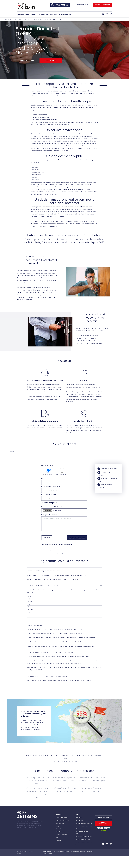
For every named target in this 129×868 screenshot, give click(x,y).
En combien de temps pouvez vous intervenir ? (44, 571)
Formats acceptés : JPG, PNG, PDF (52, 507)
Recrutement (79, 820)
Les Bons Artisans (24, 852)
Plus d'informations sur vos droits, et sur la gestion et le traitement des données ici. (61, 553)
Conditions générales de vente (78, 852)
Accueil (8, 19)
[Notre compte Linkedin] (103, 14)
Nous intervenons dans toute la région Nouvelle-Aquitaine (48, 676)
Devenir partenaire (61, 835)
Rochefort (44, 93)
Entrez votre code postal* (49, 494)
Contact (58, 840)
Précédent (47, 538)
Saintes (34, 177)
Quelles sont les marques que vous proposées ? (44, 586)
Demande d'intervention (102, 5)
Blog (57, 826)
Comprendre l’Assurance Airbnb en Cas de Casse (92, 790)
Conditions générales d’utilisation (61, 852)
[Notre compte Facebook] (107, 14)
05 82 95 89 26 (51, 60)
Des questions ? (52, 14)
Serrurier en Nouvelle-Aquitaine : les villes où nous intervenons (31, 19)
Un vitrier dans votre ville (83, 839)
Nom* (43, 478)
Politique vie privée (48, 854)
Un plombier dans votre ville (84, 823)
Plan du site (90, 852)
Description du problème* (49, 515)
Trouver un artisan (65, 14)
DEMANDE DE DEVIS (83, 5)
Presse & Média (60, 829)
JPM (29, 599)
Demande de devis (27, 60)
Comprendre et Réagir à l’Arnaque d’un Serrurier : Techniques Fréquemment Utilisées (37, 793)
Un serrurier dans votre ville (84, 836)
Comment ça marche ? (38, 14)
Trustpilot (11, 452)
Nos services (79, 845)
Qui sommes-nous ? (23, 14)
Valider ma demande (77, 538)
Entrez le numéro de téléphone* (51, 486)
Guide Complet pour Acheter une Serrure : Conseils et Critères (37, 781)
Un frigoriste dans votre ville (84, 842)
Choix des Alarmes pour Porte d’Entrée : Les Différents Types (92, 779)
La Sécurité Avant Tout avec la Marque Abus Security (64, 790)
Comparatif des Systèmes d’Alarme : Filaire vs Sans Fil (64, 779)
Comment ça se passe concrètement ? (41, 621)
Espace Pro (79, 817)
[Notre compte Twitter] (111, 14)
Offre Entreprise (61, 832)
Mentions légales (47, 852)
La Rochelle (36, 180)
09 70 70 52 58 (62, 5)
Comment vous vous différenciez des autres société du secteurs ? (50, 652)
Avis (57, 838)
